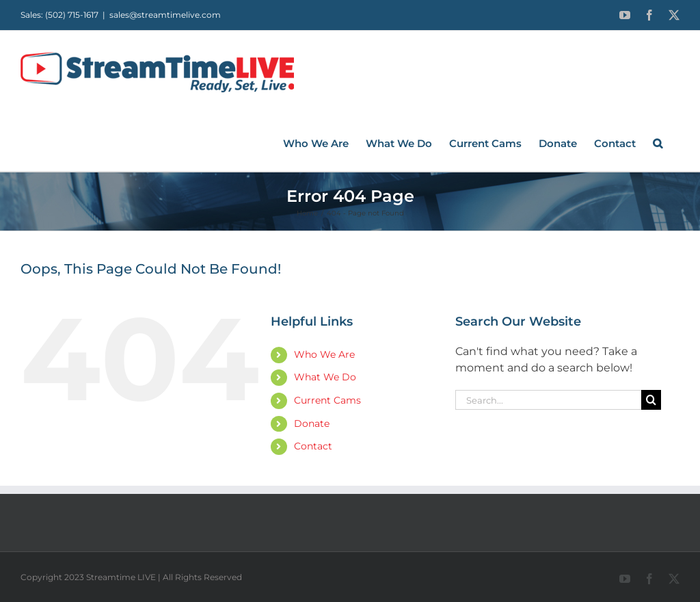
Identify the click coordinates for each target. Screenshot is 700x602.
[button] (658, 142)
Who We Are (324, 354)
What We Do (325, 377)
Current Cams (327, 400)
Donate (312, 423)
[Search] (651, 400)
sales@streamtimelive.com (165, 15)
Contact (313, 446)
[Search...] (548, 400)
